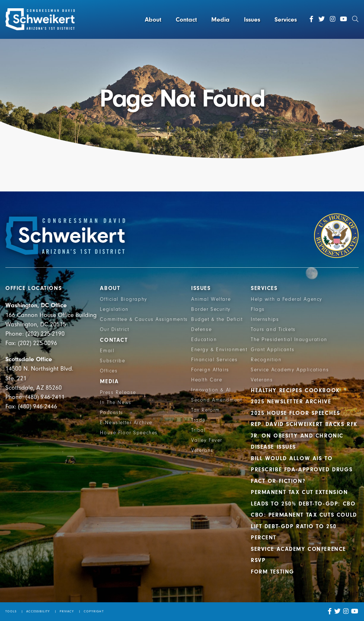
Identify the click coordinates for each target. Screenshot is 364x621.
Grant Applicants (273, 350)
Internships (265, 319)
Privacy (67, 611)
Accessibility (38, 611)
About (153, 19)
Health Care (207, 380)
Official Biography (123, 299)
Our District (114, 330)
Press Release (118, 393)
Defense (201, 330)
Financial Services (214, 360)
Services (286, 19)
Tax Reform (206, 410)
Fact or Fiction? (278, 481)
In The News (116, 403)
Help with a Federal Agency (287, 299)
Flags (258, 309)
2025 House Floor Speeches (295, 413)
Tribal (198, 430)
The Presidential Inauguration (289, 340)
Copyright (94, 611)
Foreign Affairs (210, 370)
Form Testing (273, 572)
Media (220, 19)
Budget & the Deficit (217, 319)
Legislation (114, 309)
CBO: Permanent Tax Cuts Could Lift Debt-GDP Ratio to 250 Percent (304, 526)
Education (204, 340)
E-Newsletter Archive (126, 423)
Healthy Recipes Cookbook (295, 390)
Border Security (211, 309)
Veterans (202, 450)
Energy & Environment (219, 350)
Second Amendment (216, 400)
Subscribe (112, 361)
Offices (109, 371)
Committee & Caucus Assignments (144, 319)
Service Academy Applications (290, 370)
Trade (198, 420)
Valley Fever (207, 440)
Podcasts (112, 413)
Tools (11, 611)
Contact (186, 19)
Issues (252, 19)
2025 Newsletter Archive (291, 402)
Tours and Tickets (273, 330)
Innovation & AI (211, 390)
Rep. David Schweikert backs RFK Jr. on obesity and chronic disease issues (304, 436)
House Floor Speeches (129, 433)
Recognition (266, 360)
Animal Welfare (211, 299)
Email (107, 351)
